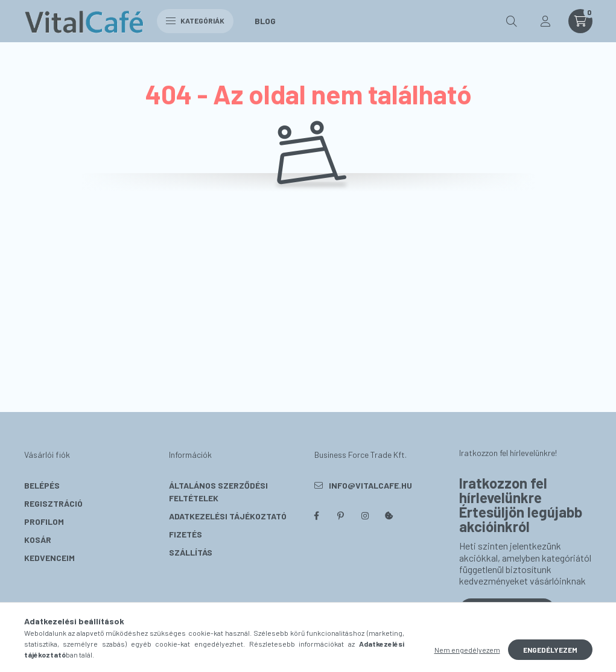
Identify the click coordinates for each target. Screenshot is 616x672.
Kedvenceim (49, 558)
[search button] (512, 21)
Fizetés (186, 534)
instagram (365, 516)
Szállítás (191, 552)
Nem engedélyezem (467, 650)
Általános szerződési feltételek (218, 492)
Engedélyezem (550, 650)
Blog (265, 21)
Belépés (42, 485)
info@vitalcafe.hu (370, 485)
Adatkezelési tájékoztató (228, 516)
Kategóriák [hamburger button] (195, 21)
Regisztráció (53, 503)
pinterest (341, 516)
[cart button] (580, 21)
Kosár (38, 540)
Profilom (44, 521)
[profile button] (545, 21)
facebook (317, 516)
